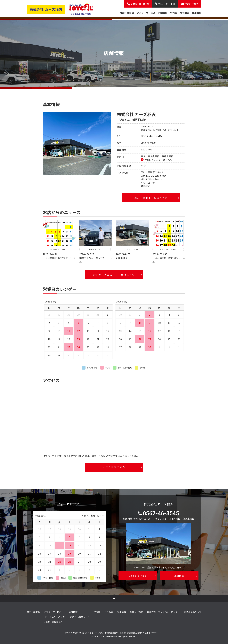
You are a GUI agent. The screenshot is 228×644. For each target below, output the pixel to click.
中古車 (174, 13)
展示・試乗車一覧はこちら (151, 198)
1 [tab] (62, 177)
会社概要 (185, 13)
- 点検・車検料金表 (53, 622)
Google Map (138, 576)
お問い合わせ (137, 612)
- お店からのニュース (79, 617)
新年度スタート (124, 258)
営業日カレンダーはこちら (158, 160)
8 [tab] (92, 177)
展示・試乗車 (127, 13)
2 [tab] (66, 177)
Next (113, 143)
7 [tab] (88, 177)
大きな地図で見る (114, 467)
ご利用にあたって (193, 612)
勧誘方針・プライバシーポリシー (164, 612)
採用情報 (197, 13)
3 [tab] (70, 177)
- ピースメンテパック (54, 617)
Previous (41, 143)
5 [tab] (79, 177)
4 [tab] (75, 177)
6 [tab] (83, 177)
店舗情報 (163, 13)
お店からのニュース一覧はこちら (114, 275)
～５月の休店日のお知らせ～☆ (59, 258)
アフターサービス (146, 13)
